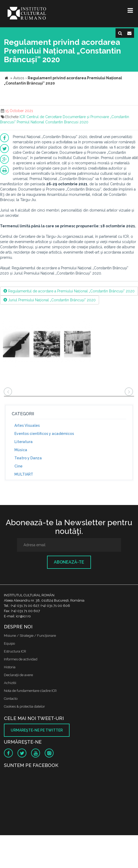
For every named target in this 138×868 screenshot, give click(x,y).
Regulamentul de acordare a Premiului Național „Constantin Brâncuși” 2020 (69, 291)
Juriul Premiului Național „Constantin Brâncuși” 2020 (50, 300)
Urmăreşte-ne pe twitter (37, 730)
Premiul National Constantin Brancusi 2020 (53, 122)
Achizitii (10, 683)
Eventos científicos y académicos (44, 434)
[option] (47, 345)
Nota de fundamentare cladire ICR (30, 691)
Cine (18, 466)
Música (21, 450)
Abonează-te (69, 562)
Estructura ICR (15, 651)
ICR (22, 117)
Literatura (24, 442)
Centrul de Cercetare (44, 117)
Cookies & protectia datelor (24, 706)
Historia (10, 667)
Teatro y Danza (28, 458)
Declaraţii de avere (18, 675)
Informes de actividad (21, 659)
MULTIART (24, 474)
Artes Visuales (27, 425)
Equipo (9, 643)
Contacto (11, 699)
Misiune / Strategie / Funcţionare (30, 636)
